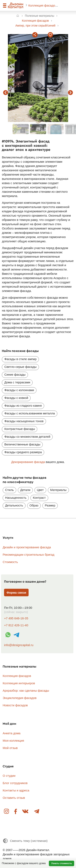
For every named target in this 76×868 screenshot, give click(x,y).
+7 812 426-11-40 (16, 625)
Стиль (9, 490)
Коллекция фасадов (43, 5)
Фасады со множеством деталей (27, 437)
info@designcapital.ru (19, 645)
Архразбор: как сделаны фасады (26, 691)
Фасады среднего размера (23, 452)
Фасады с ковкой (16, 398)
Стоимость (10, 562)
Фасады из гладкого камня (23, 406)
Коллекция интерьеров (19, 683)
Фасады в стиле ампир (20, 359)
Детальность (14, 505)
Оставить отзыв (14, 798)
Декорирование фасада (28, 462)
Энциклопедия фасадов (20, 698)
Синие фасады (15, 374)
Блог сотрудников (15, 783)
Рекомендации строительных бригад (28, 555)
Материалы (58, 490)
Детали (25, 490)
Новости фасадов (15, 705)
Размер (50, 505)
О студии (9, 776)
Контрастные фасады (20, 429)
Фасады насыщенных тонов (24, 421)
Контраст (39, 498)
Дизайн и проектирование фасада (27, 547)
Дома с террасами (17, 382)
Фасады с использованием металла (29, 413)
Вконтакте (26, 812)
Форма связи (16, 593)
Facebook (16, 812)
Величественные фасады (22, 444)
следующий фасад (71, 93)
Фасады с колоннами (19, 390)
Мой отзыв (10, 748)
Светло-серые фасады (20, 367)
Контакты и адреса (16, 790)
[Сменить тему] (25, 841)
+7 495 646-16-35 (16, 618)
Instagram (7, 812)
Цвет (40, 490)
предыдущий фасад (6, 93)
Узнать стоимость (62, 863)
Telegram (36, 812)
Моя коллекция (13, 741)
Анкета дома (12, 733)
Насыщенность (16, 498)
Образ (34, 505)
